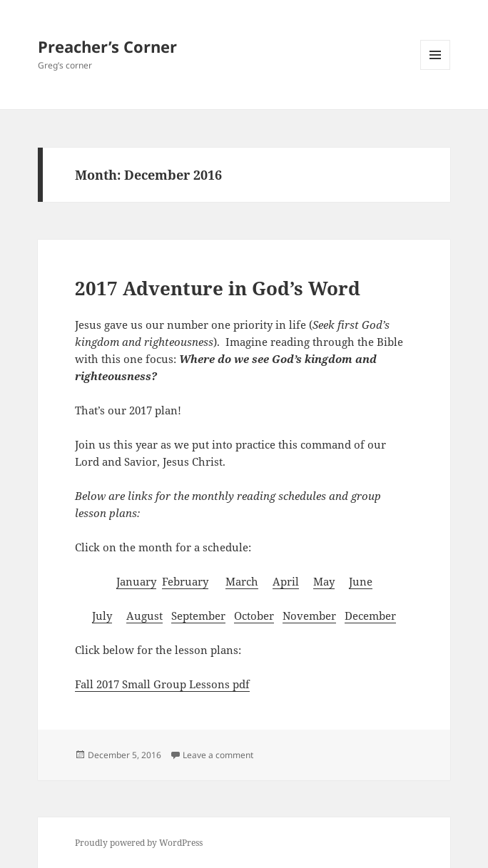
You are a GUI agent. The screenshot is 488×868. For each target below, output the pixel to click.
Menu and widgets (436, 70)
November (309, 616)
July (102, 616)
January (136, 581)
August (144, 616)
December (370, 616)
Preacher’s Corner (107, 46)
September (198, 616)
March (242, 581)
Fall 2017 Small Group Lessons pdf (162, 684)
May (324, 581)
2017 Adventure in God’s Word (218, 288)
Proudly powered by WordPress (139, 843)
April (286, 581)
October (254, 616)
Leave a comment (218, 755)
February (185, 581)
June (361, 581)
